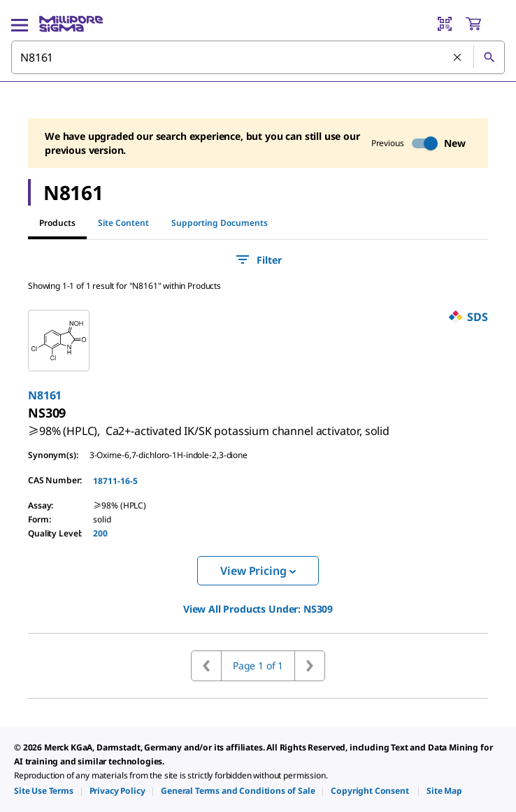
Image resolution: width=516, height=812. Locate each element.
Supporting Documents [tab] (220, 223)
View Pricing (258, 571)
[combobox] (258, 57)
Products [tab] (57, 223)
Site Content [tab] (123, 223)
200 (100, 533)
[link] (209, 425)
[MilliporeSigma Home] (71, 24)
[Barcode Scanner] (445, 24)
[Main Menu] (20, 24)
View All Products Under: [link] (258, 609)
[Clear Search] (458, 58)
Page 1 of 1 (258, 665)
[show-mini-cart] (485, 24)
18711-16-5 (115, 481)
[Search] (489, 57)
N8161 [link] (45, 395)
